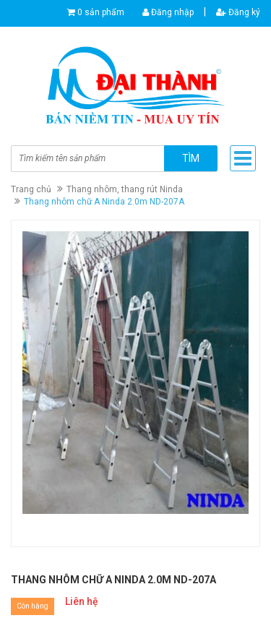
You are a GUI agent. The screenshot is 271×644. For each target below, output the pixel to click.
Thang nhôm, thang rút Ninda (125, 189)
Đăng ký (238, 12)
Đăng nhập (168, 12)
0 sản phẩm (101, 12)
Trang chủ (31, 189)
